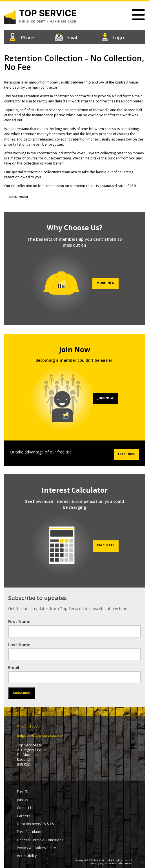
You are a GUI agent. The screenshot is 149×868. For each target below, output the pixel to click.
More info (105, 283)
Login (121, 36)
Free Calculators (30, 832)
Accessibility (27, 856)
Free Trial (126, 454)
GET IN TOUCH (18, 197)
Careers (24, 816)
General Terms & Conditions (40, 840)
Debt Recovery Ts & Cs (35, 824)
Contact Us (26, 808)
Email (14, 668)
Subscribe (21, 693)
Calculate (106, 545)
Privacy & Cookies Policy (36, 848)
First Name (19, 622)
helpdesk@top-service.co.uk (75, 36)
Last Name (19, 645)
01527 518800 (28, 36)
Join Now (105, 398)
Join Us (22, 800)
